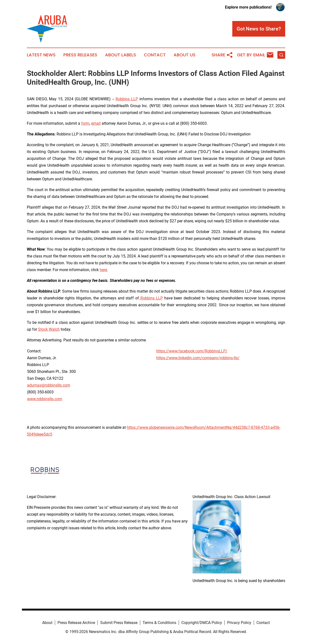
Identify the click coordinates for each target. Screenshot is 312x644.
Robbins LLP (127, 99)
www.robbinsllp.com (45, 399)
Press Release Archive (76, 623)
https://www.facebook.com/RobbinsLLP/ (192, 351)
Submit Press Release (119, 623)
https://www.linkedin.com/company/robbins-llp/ (198, 358)
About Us (185, 55)
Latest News (41, 55)
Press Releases (80, 55)
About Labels (121, 55)
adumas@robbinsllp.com (49, 385)
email (96, 123)
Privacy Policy (239, 623)
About (47, 623)
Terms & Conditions (159, 623)
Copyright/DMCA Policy (202, 623)
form (85, 123)
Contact (155, 55)
